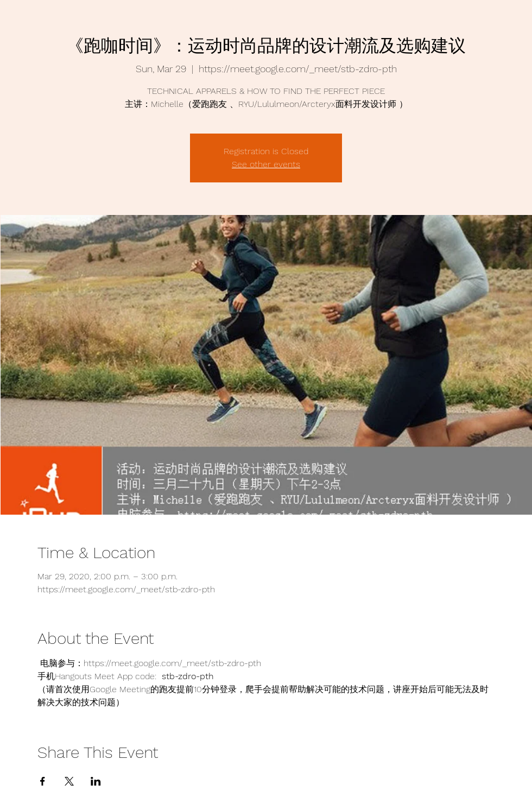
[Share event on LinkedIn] (96, 781)
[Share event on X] (69, 781)
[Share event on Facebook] (43, 781)
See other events (266, 164)
